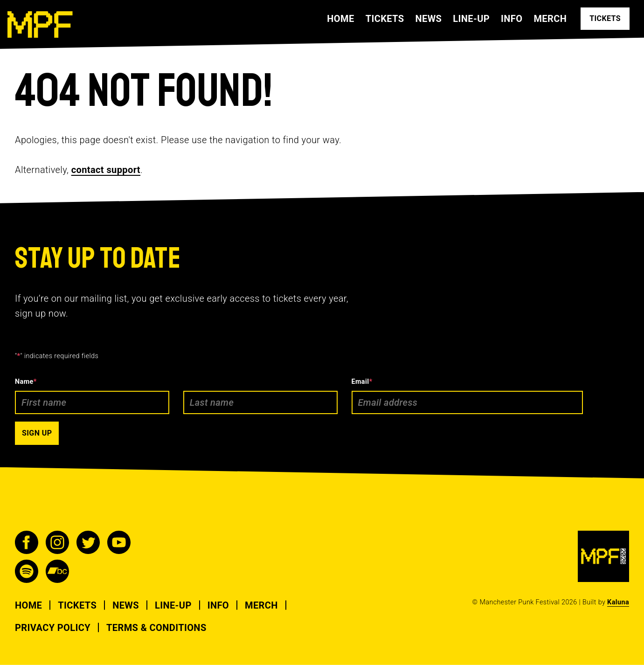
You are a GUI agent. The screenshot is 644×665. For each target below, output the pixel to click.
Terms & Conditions (156, 628)
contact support (106, 170)
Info (512, 19)
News (428, 19)
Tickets (385, 19)
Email (362, 382)
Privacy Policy (53, 628)
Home (340, 19)
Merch (550, 19)
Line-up (471, 19)
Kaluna (618, 602)
